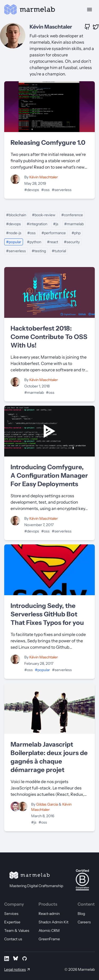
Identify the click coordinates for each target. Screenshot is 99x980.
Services (11, 914)
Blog (81, 914)
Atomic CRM (49, 931)
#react (53, 242)
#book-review (44, 215)
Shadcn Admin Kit (53, 922)
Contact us (13, 939)
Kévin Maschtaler (51, 27)
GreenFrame (49, 939)
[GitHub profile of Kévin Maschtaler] (87, 27)
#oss (45, 190)
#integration (37, 224)
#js (56, 224)
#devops (32, 190)
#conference (72, 215)
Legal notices (15, 969)
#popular (14, 242)
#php (76, 233)
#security (72, 242)
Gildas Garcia (47, 804)
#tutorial (59, 251)
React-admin (49, 914)
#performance (54, 233)
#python (34, 242)
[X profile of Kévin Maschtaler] (96, 27)
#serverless (62, 190)
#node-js (14, 233)
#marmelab (74, 224)
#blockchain (16, 215)
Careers (84, 922)
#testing (39, 251)
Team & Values (17, 931)
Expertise (12, 922)
